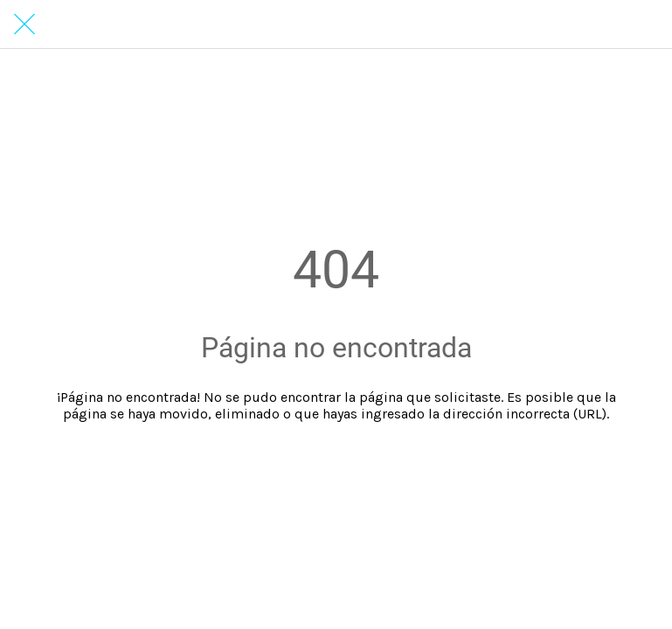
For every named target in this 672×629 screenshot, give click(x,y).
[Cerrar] (24, 24)
